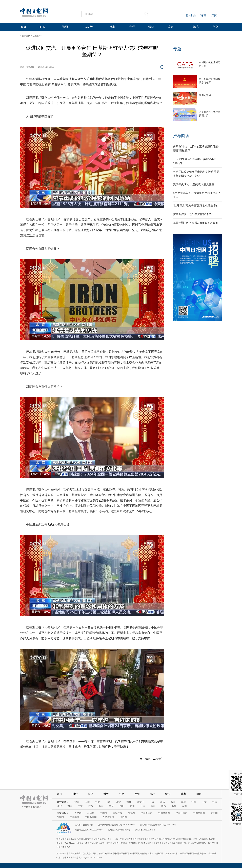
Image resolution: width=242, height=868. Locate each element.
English (191, 15)
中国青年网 (147, 813)
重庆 (111, 806)
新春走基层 (205, 95)
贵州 (132, 806)
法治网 (123, 817)
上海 (152, 802)
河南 (215, 802)
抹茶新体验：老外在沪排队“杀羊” (193, 214)
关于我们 (26, 807)
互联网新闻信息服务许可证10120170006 (116, 825)
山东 (204, 802)
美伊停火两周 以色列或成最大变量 (194, 184)
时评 (75, 794)
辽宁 (118, 802)
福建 (183, 802)
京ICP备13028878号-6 (145, 830)
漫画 (151, 27)
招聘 (199, 794)
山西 (108, 802)
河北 (98, 802)
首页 (23, 27)
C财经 (89, 27)
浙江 (173, 802)
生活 (122, 794)
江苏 (163, 802)
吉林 (129, 802)
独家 (183, 794)
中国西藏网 (199, 813)
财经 (106, 794)
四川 (122, 806)
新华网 (91, 813)
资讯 (65, 27)
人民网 (78, 813)
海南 (101, 806)
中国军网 (74, 817)
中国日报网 (25, 36)
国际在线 (117, 813)
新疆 (174, 806)
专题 (177, 49)
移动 (203, 15)
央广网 (214, 813)
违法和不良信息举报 (84, 825)
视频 (113, 27)
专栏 (132, 27)
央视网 (131, 813)
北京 (77, 802)
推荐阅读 (181, 136)
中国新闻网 (91, 817)
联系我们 (37, 807)
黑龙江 (140, 802)
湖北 (59, 806)
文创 (215, 27)
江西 (194, 802)
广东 (80, 806)
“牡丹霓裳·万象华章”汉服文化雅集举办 (196, 206)
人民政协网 (108, 817)
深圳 (184, 806)
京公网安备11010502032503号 (89, 830)
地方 (196, 27)
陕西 (164, 806)
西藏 (153, 806)
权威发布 (37, 36)
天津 (87, 802)
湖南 (70, 806)
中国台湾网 (182, 813)
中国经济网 (164, 813)
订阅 (214, 15)
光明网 (61, 817)
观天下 (172, 27)
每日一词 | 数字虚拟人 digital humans (195, 223)
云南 (143, 806)
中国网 (104, 813)
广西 (91, 806)
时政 (43, 27)
